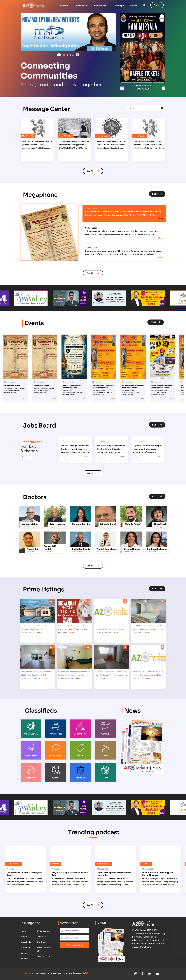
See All (93, 171)
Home (23, 931)
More (161, 218)
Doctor (24, 953)
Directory (117, 5)
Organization (43, 931)
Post (157, 194)
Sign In (157, 5)
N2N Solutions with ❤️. (77, 973)
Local (133, 5)
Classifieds (80, 5)
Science (56, 864)
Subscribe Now (74, 945)
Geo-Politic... (13, 864)
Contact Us (42, 936)
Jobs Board (99, 5)
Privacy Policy (44, 956)
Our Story (42, 942)
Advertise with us (44, 949)
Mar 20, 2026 (141, 441)
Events (63, 5)
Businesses (26, 947)
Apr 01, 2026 (69, 441)
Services (24, 958)
